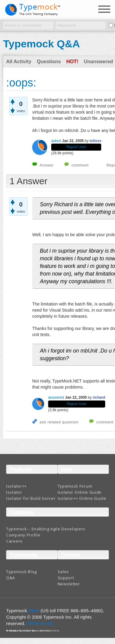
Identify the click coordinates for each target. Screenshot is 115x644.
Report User (76, 147)
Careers (14, 541)
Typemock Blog (21, 572)
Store (34, 611)
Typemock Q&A (42, 44)
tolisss (95, 141)
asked (56, 141)
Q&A (11, 578)
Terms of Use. (41, 623)
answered (56, 397)
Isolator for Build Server (31, 498)
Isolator (14, 492)
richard (99, 397)
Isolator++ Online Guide (82, 498)
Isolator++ (16, 486)
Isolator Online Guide (80, 492)
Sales (63, 572)
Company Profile (23, 535)
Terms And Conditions (29, 631)
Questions (49, 62)
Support (66, 578)
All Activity (19, 62)
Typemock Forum (75, 486)
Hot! (72, 62)
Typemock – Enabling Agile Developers (46, 529)
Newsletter (69, 584)
